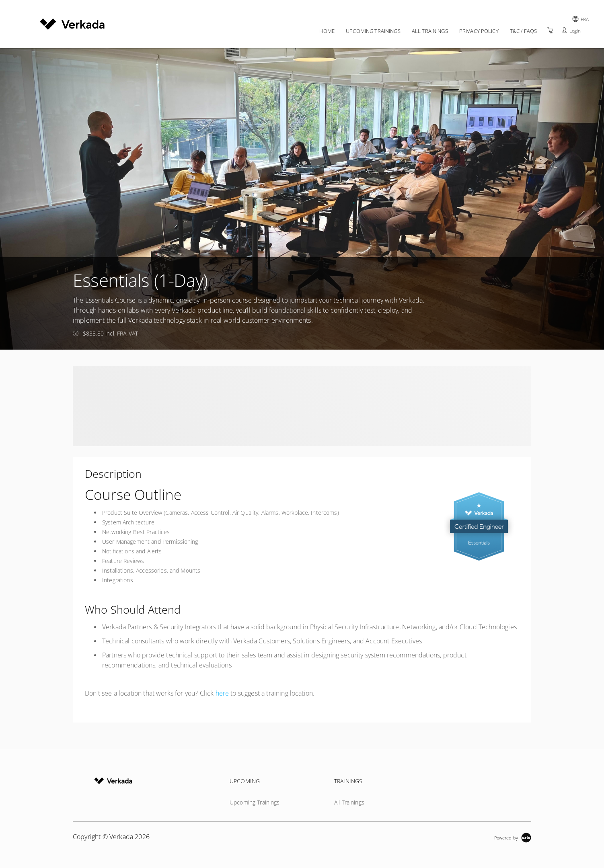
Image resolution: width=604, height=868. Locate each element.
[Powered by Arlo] (513, 837)
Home (327, 31)
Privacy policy (479, 31)
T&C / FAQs (523, 31)
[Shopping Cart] (550, 30)
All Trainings (430, 31)
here (222, 693)
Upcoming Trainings (373, 31)
